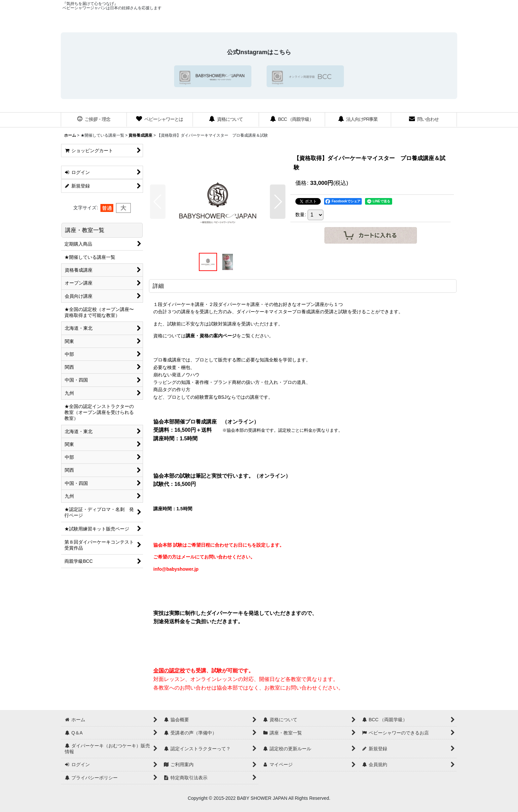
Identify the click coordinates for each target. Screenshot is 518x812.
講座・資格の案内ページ (211, 336)
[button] (158, 202)
